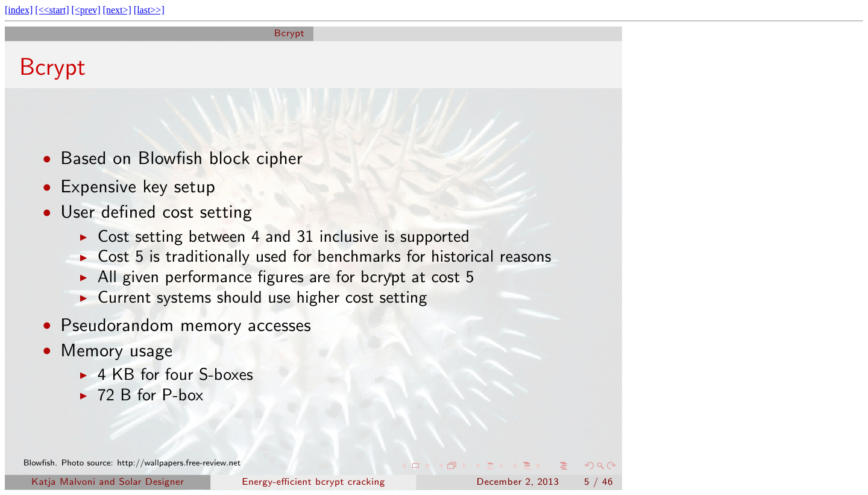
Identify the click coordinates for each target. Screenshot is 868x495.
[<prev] (86, 10)
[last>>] (149, 10)
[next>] (117, 10)
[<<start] (52, 10)
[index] (19, 10)
